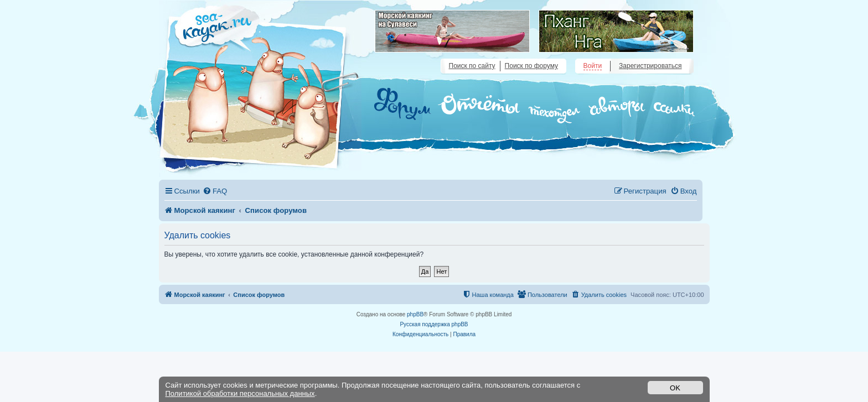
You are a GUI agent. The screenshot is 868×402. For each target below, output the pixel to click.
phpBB (415, 314)
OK (675, 388)
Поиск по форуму (531, 66)
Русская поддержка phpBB (434, 324)
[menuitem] (215, 191)
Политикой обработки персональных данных (240, 393)
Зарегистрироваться (650, 66)
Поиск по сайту (472, 66)
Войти (593, 66)
